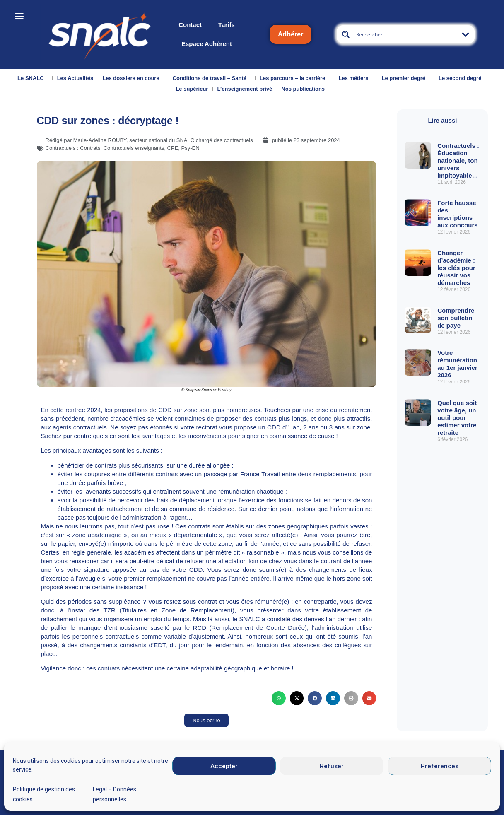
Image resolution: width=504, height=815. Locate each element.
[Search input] (406, 34)
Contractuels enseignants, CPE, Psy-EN (152, 148)
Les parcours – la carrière (294, 78)
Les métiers (355, 78)
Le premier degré (406, 78)
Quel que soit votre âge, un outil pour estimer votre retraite (457, 418)
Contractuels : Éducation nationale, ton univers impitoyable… (458, 160)
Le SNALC (33, 78)
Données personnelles (395, 800)
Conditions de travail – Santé (212, 78)
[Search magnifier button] (346, 34)
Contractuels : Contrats (73, 148)
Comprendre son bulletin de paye (456, 318)
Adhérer (291, 34)
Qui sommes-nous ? (32, 801)
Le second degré (462, 78)
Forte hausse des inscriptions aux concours (458, 214)
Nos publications (305, 89)
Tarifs (227, 25)
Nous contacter (86, 799)
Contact (190, 25)
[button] (279, 698)
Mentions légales (282, 800)
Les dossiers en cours (133, 78)
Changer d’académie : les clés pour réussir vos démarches (456, 268)
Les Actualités (75, 78)
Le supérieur (192, 89)
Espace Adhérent (207, 44)
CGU (336, 800)
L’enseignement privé (245, 89)
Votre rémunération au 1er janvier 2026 (457, 364)
